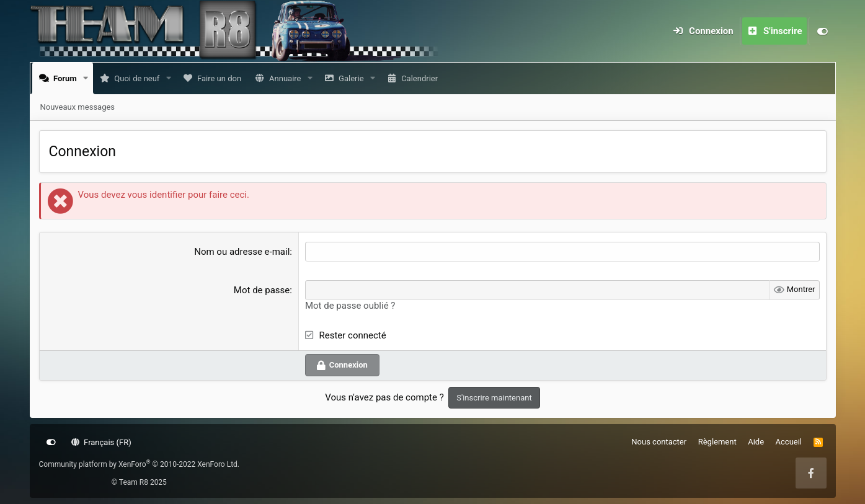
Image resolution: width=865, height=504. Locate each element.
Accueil (789, 442)
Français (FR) (101, 442)
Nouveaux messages (78, 107)
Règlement (717, 442)
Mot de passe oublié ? (350, 306)
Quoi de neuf (139, 78)
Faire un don (222, 78)
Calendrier (422, 78)
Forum (68, 78)
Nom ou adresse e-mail (242, 252)
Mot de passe (262, 290)
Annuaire (287, 78)
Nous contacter (659, 442)
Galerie (353, 78)
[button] (88, 78)
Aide (756, 442)
